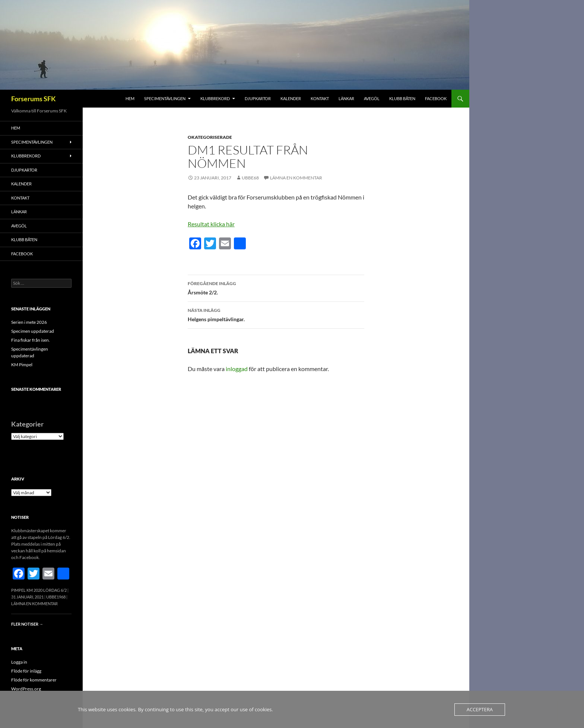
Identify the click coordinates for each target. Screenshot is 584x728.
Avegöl (372, 98)
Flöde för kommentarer (34, 680)
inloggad (237, 369)
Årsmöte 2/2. (276, 287)
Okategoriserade (210, 137)
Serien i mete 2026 (29, 322)
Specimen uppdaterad (33, 331)
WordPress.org (26, 689)
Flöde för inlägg (26, 671)
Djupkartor (258, 98)
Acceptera (480, 709)
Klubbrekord (215, 98)
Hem (130, 98)
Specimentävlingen (165, 98)
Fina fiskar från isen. (31, 340)
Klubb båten (402, 98)
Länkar (346, 98)
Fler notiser (27, 624)
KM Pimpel (22, 365)
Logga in (19, 662)
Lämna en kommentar (296, 178)
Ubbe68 (250, 178)
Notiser (20, 517)
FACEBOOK (436, 98)
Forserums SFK (34, 99)
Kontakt (320, 98)
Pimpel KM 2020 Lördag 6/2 (39, 590)
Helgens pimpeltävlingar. (276, 314)
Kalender (291, 98)
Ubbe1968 (56, 597)
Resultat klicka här (211, 224)
